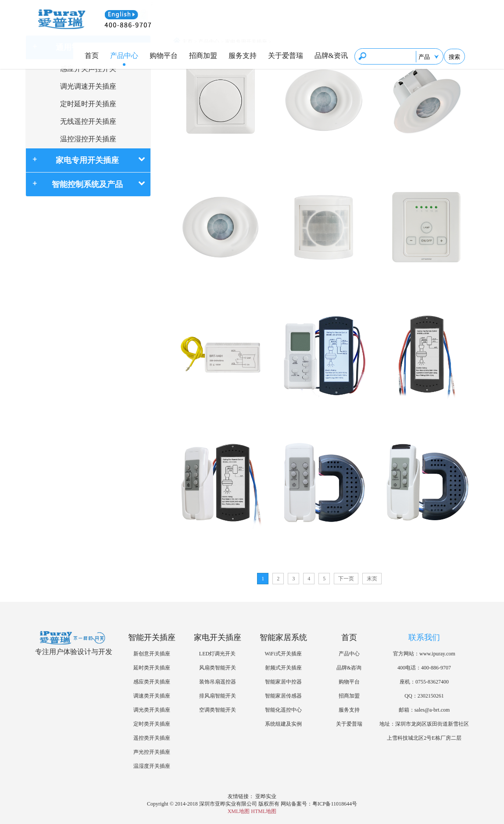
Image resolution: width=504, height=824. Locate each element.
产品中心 (124, 56)
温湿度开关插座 (152, 766)
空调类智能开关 (218, 710)
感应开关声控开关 (88, 69)
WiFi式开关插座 (283, 654)
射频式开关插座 (283, 668)
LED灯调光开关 (217, 654)
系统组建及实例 (283, 724)
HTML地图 (264, 811)
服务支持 (243, 56)
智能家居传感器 (283, 696)
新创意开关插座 (152, 654)
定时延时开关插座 (88, 104)
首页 (92, 56)
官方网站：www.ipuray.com (424, 654)
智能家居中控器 (283, 682)
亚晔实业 (266, 796)
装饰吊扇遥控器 (218, 682)
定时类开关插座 (152, 724)
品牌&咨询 (349, 668)
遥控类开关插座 (152, 738)
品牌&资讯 (331, 56)
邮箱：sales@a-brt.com (424, 710)
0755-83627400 (432, 682)
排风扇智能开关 (218, 696)
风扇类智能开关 (218, 668)
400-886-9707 (436, 668)
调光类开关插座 (152, 710)
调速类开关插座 (152, 696)
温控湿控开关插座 (88, 139)
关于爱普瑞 (286, 56)
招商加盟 (203, 56)
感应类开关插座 (152, 682)
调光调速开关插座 (88, 86)
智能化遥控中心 (283, 710)
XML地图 (239, 811)
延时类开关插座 (152, 668)
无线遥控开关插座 (88, 121)
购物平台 (164, 56)
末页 (372, 579)
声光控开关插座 (152, 752)
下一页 (346, 579)
